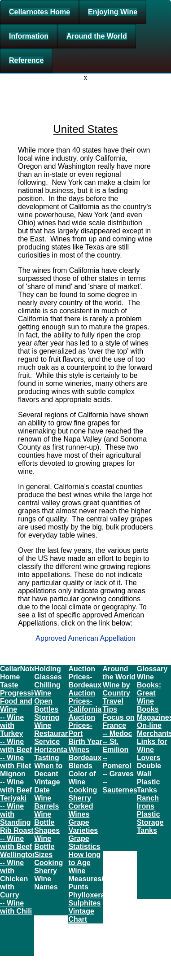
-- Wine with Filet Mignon (15, 766)
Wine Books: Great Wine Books (149, 693)
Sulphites (84, 903)
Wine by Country (116, 689)
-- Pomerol (117, 762)
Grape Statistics (84, 842)
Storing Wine (47, 721)
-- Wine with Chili (16, 907)
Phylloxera (86, 895)
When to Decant (48, 770)
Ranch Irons (148, 802)
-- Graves (118, 774)
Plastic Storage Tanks (150, 822)
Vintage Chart (81, 915)
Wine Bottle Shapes (47, 822)
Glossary (152, 669)
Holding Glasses (48, 673)
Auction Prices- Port (82, 725)
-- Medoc (118, 733)
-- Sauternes (120, 786)
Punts (78, 887)
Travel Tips (113, 705)
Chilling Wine (47, 689)
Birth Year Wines (85, 746)
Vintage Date (47, 786)
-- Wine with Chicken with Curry (14, 879)
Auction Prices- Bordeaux (85, 677)
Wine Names (46, 883)
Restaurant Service (53, 737)
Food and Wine (16, 705)
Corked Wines (81, 810)
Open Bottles (46, 705)
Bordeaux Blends (85, 762)
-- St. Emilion (116, 746)
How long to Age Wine (84, 863)
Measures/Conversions (107, 879)
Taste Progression (21, 689)
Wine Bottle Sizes (44, 847)
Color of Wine (82, 778)
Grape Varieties (83, 826)
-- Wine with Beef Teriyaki (16, 790)
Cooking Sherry (48, 867)
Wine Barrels (46, 802)
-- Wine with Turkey (12, 725)
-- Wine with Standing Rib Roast (17, 818)
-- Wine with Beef (16, 746)
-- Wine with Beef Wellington (18, 847)
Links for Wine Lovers (152, 750)
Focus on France (119, 721)
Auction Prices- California (85, 701)
